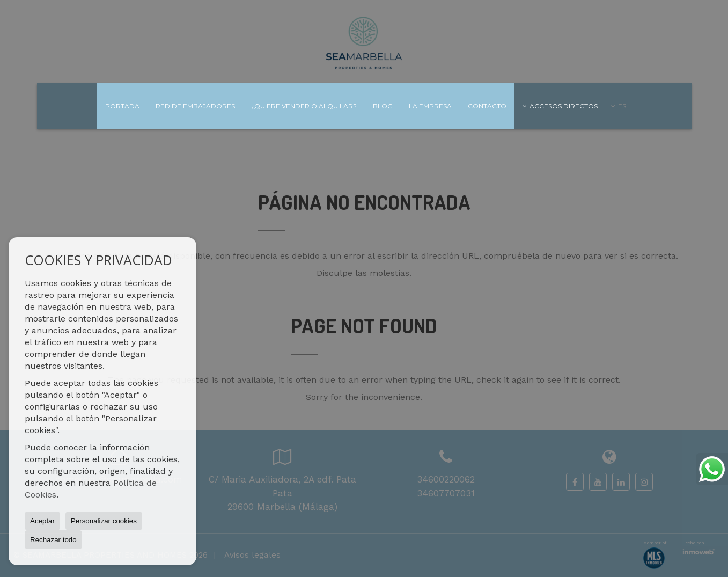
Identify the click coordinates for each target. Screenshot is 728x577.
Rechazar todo (53, 540)
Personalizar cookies (104, 521)
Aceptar (42, 521)
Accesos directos (560, 106)
